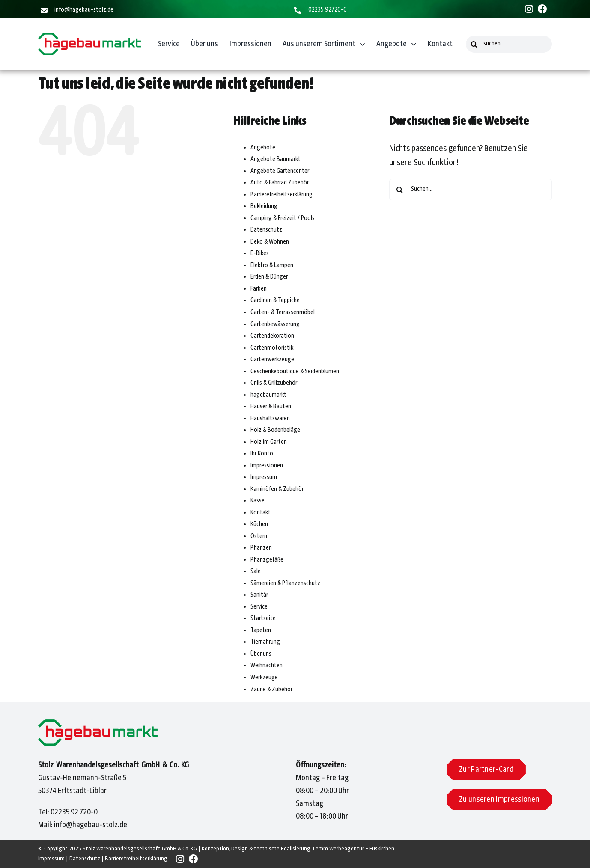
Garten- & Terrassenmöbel (283, 312)
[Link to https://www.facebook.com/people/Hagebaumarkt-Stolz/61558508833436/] (542, 9)
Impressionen (267, 466)
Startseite (263, 618)
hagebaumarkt (268, 395)
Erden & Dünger (269, 277)
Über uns (261, 654)
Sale (256, 571)
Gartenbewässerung (275, 324)
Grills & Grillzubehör (274, 383)
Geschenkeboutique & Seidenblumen (295, 372)
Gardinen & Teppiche (275, 300)
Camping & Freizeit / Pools (283, 218)
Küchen (259, 524)
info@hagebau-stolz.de (84, 10)
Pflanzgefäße (267, 560)
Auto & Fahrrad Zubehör (280, 183)
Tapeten (261, 630)
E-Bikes (260, 253)
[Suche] (474, 44)
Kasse (258, 501)
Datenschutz (266, 230)
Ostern (259, 536)
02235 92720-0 (328, 10)
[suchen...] (509, 44)
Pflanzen (261, 548)
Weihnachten (267, 666)
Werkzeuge (264, 678)
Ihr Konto (262, 454)
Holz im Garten (269, 442)
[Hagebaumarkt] (89, 37)
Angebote (263, 148)
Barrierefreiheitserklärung (282, 195)
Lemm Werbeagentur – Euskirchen (354, 849)
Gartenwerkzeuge (272, 360)
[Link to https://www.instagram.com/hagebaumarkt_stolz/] (529, 9)
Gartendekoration (272, 336)
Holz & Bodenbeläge (275, 430)
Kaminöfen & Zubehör (277, 489)
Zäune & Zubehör (271, 690)
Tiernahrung (265, 642)
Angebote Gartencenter (280, 171)
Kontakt (261, 513)
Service (259, 607)
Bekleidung (264, 206)
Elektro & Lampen (272, 265)
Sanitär (259, 595)
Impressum (264, 477)
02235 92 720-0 (74, 812)
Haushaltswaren (270, 419)
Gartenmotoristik (272, 348)
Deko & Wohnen (270, 242)
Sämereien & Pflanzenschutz (285, 583)
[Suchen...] (471, 190)
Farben (259, 289)
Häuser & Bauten (271, 407)
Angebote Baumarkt (276, 159)
